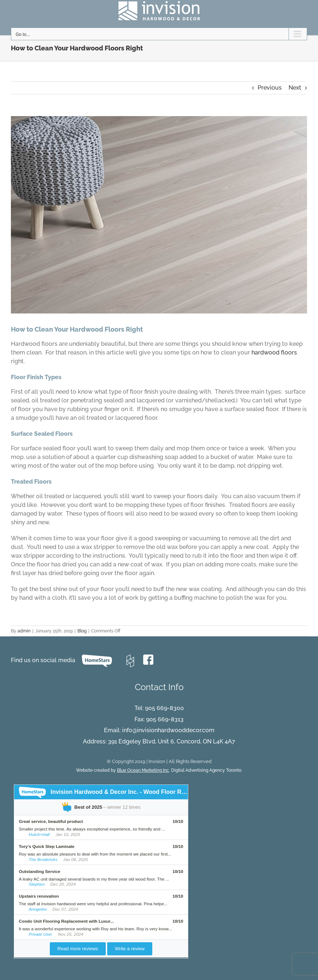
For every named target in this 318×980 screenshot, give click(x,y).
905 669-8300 (164, 708)
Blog (82, 631)
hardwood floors (274, 352)
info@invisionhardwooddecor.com (168, 730)
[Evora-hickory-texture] (159, 215)
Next (295, 88)
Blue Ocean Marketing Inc (143, 770)
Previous (270, 88)
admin (24, 631)
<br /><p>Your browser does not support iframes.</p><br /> (159, 872)
